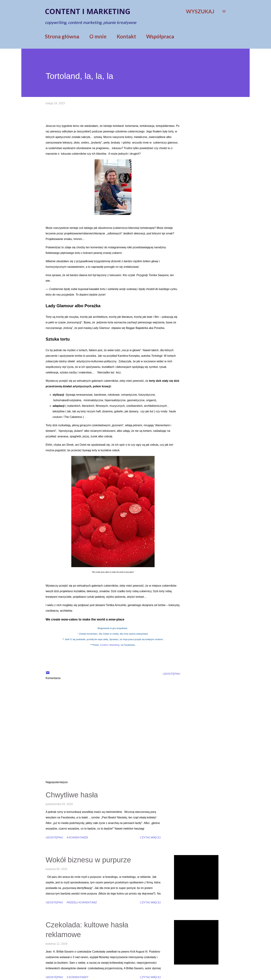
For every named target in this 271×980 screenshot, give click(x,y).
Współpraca (160, 36)
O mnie (98, 36)
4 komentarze (77, 837)
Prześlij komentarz (82, 902)
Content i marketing (88, 11)
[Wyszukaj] (200, 11)
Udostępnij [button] (172, 674)
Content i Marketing (110, 645)
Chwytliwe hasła (72, 795)
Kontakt (126, 36)
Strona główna (62, 36)
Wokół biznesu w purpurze (88, 860)
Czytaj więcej (150, 837)
